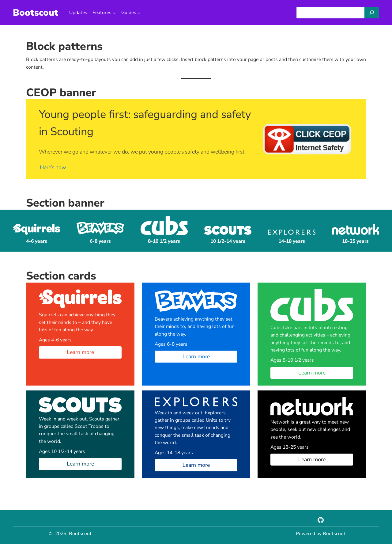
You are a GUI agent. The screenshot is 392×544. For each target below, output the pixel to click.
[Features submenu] (114, 12)
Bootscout (36, 13)
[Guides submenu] (139, 12)
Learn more (80, 352)
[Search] (372, 13)
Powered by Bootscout (321, 534)
